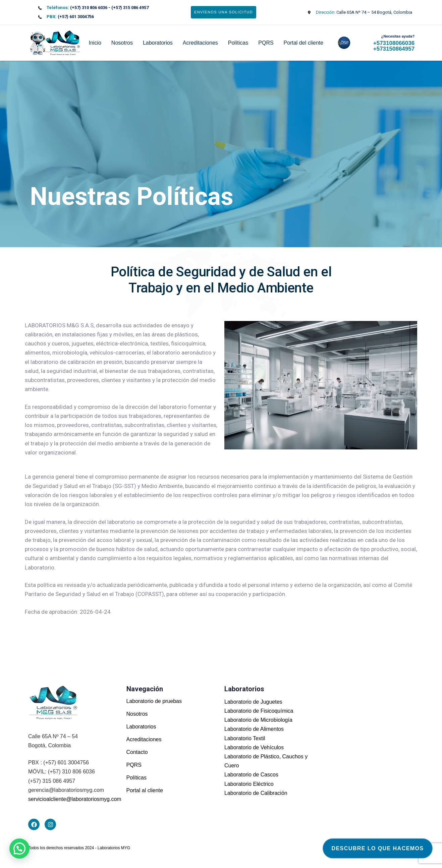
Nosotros (122, 43)
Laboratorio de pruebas (154, 701)
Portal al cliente (145, 790)
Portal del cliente (303, 43)
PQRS (266, 43)
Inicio (95, 43)
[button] (19, 849)
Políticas (238, 43)
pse (340, 43)
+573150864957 (394, 49)
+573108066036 (394, 43)
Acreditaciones (200, 43)
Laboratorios (158, 43)
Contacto (137, 752)
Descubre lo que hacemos (378, 848)
